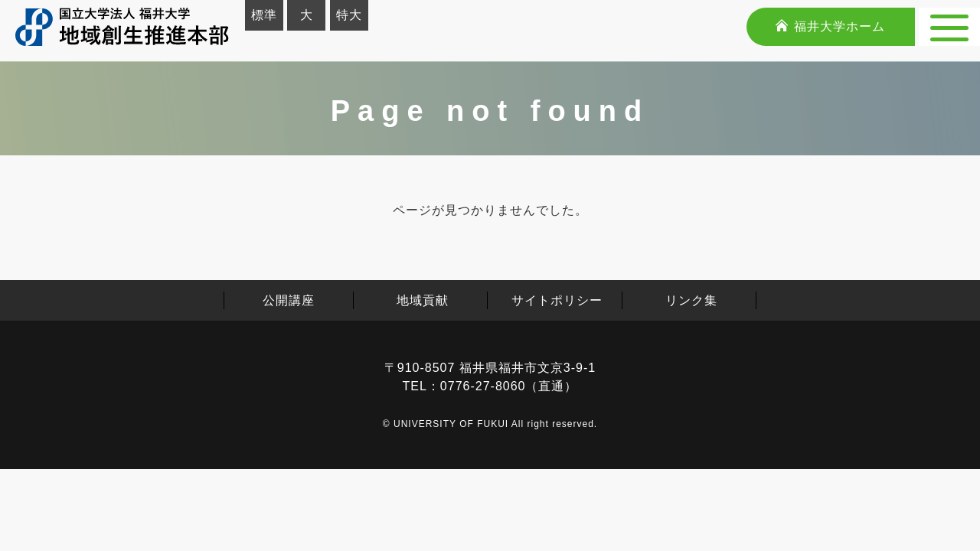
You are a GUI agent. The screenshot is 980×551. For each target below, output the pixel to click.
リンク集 (691, 300)
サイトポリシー (557, 300)
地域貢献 (423, 300)
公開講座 (289, 300)
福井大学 (830, 26)
